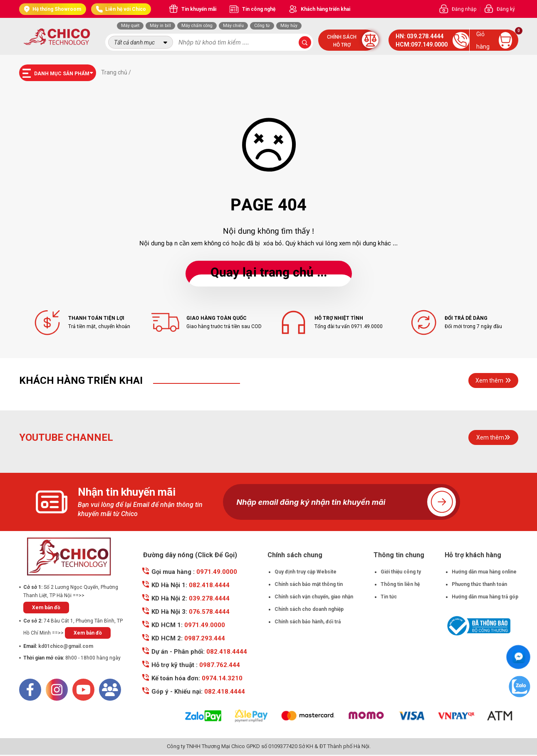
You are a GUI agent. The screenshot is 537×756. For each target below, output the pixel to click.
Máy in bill (160, 26)
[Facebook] (30, 690)
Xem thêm (493, 380)
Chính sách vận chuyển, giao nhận (314, 597)
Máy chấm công (197, 26)
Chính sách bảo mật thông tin (309, 584)
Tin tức (389, 597)
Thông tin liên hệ (400, 584)
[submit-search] (305, 42)
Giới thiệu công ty (401, 572)
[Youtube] (83, 690)
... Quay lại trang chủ (269, 273)
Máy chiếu (233, 26)
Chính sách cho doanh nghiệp (309, 609)
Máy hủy (289, 26)
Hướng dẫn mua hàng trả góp (485, 597)
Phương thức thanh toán (479, 584)
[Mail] (110, 690)
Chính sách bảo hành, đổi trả (308, 622)
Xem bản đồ (46, 608)
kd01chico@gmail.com (66, 646)
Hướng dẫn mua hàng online (484, 572)
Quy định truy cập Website (306, 572)
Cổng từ (262, 26)
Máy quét (130, 26)
